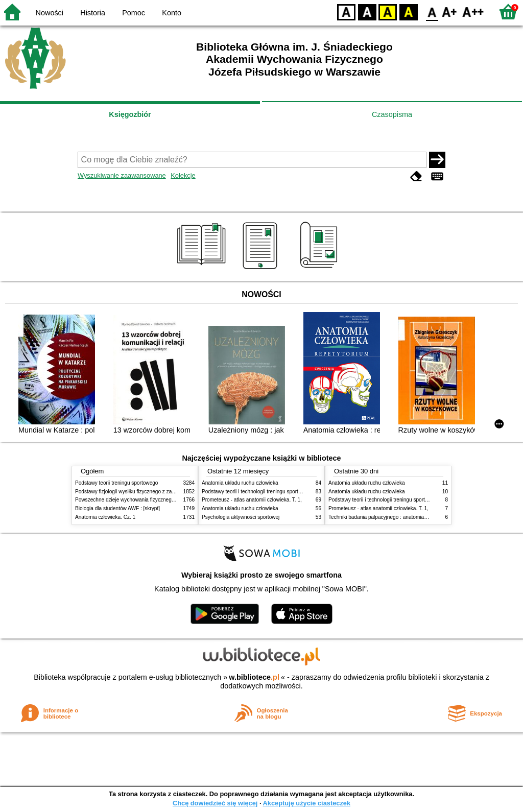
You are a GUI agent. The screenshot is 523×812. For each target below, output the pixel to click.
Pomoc (134, 13)
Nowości (50, 13)
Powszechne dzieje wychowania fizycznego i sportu (134, 500)
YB (387, 11)
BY (408, 11)
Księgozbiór (130, 114)
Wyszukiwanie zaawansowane (122, 175)
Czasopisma (392, 114)
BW (367, 11)
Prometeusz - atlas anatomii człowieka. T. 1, (252, 500)
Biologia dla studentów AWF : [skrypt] (117, 508)
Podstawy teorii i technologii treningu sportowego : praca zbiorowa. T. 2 (283, 492)
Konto (172, 13)
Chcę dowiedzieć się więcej (215, 803)
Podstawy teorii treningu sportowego (116, 483)
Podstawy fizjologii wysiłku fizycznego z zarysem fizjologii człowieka (152, 492)
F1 (450, 11)
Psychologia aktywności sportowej (241, 517)
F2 (473, 11)
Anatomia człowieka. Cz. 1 (105, 517)
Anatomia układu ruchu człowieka (240, 483)
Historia (93, 13)
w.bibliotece (254, 677)
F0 (432, 11)
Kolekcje (183, 175)
